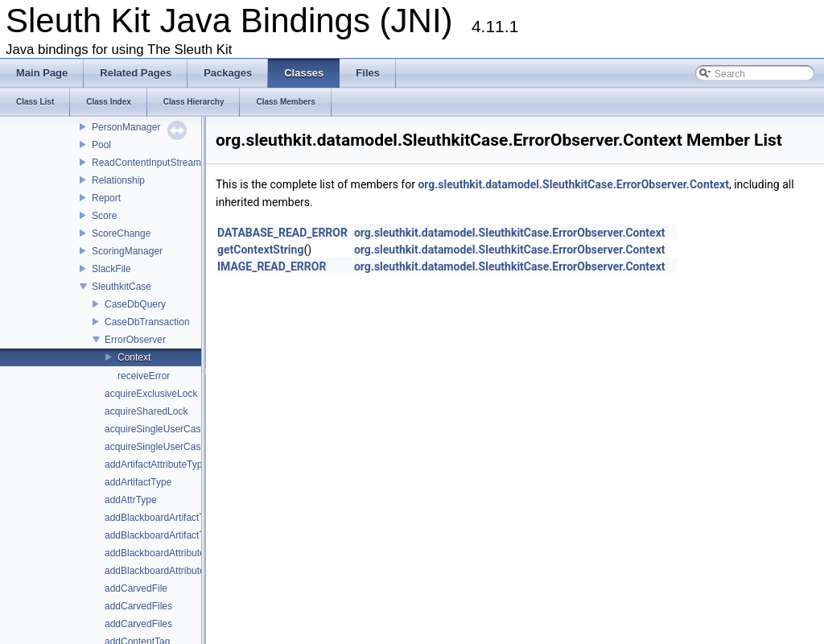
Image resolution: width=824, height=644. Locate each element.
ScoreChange (121, 233)
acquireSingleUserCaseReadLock (177, 429)
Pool (101, 145)
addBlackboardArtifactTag (160, 518)
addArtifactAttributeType (156, 464)
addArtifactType (138, 482)
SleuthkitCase (122, 287)
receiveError (144, 376)
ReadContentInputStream (146, 163)
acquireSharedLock (146, 411)
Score (104, 216)
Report (106, 198)
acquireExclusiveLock (151, 394)
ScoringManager (127, 251)
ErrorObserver (135, 340)
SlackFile (111, 269)
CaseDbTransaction (147, 322)
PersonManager (126, 127)
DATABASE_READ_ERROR (282, 233)
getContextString (260, 250)
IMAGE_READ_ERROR (272, 266)
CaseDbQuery (135, 304)
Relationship (118, 180)
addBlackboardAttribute (155, 553)
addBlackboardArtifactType (162, 535)
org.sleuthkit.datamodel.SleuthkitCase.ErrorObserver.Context (573, 184)
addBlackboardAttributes (157, 571)
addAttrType (131, 500)
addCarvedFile (136, 588)
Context (134, 357)
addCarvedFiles (138, 606)
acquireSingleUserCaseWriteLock (177, 447)
